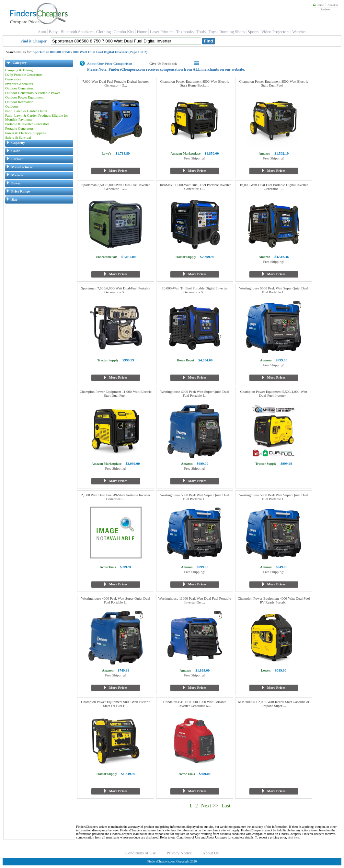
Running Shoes (232, 32)
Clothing (104, 32)
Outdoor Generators (19, 88)
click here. (294, 838)
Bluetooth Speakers (77, 32)
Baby (53, 32)
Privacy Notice (179, 853)
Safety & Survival (18, 137)
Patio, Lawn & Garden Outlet (26, 111)
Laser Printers (162, 32)
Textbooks (185, 32)
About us (333, 5)
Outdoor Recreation (19, 102)
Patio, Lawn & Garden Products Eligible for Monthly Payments (37, 117)
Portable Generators (19, 128)
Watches (299, 32)
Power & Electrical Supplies (25, 133)
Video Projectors (275, 32)
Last (226, 806)
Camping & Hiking (19, 70)
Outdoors (12, 106)
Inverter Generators (19, 84)
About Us (211, 853)
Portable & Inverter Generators (27, 124)
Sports (253, 32)
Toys (213, 32)
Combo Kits (124, 32)
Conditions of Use (141, 853)
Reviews (325, 9)
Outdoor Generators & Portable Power (33, 93)
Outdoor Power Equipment (24, 97)
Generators (13, 79)
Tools (201, 32)
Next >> (210, 806)
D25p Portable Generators (24, 75)
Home (318, 5)
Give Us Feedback (163, 64)
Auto (42, 32)
